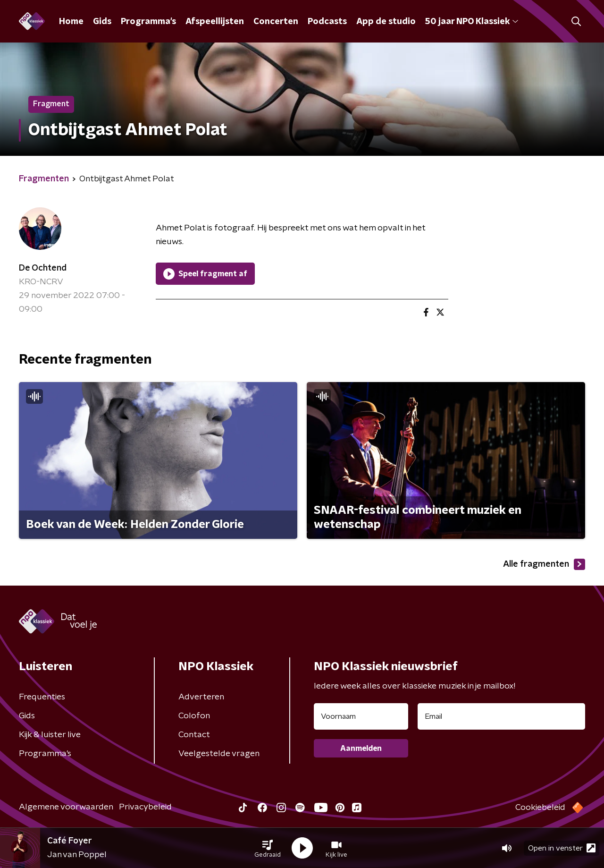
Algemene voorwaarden (66, 807)
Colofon (194, 716)
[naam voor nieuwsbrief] (361, 716)
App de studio (386, 22)
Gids (102, 22)
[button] (268, 848)
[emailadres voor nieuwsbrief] (501, 716)
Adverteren (201, 697)
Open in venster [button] (562, 848)
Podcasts (327, 22)
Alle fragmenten (544, 564)
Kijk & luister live (50, 735)
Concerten (276, 22)
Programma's (148, 22)
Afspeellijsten (215, 22)
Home (71, 22)
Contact (194, 735)
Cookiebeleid (540, 808)
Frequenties (42, 697)
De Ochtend (43, 268)
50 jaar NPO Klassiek (472, 22)
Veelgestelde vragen (219, 754)
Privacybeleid (145, 807)
